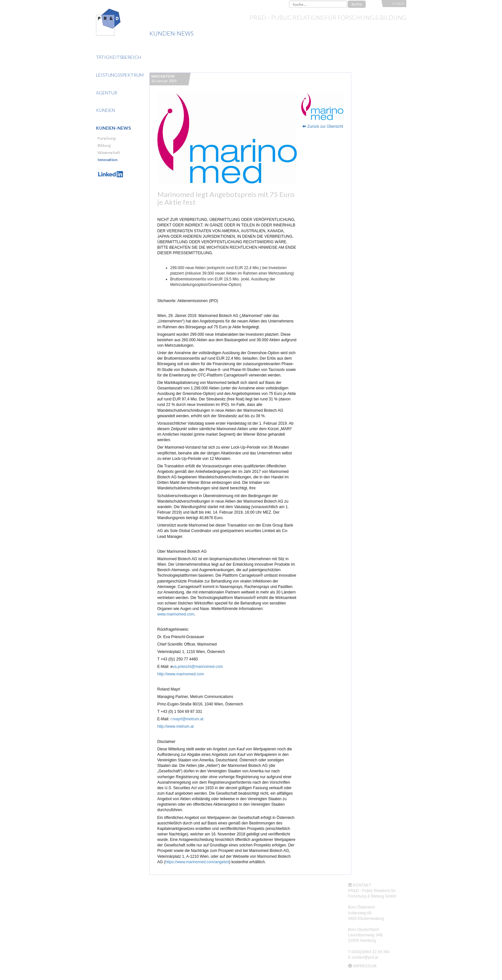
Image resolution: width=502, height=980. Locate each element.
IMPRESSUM (365, 966)
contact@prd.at (365, 957)
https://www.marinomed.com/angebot (197, 862)
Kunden (106, 110)
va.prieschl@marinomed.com (198, 667)
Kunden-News (113, 128)
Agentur (107, 93)
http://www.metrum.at (176, 726)
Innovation (107, 160)
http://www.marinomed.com (181, 674)
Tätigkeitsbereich (118, 57)
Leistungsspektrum (120, 75)
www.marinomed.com (176, 614)
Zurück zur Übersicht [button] (323, 126)
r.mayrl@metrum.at (187, 719)
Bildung (104, 145)
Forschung (107, 138)
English (399, 3)
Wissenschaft (109, 152)
